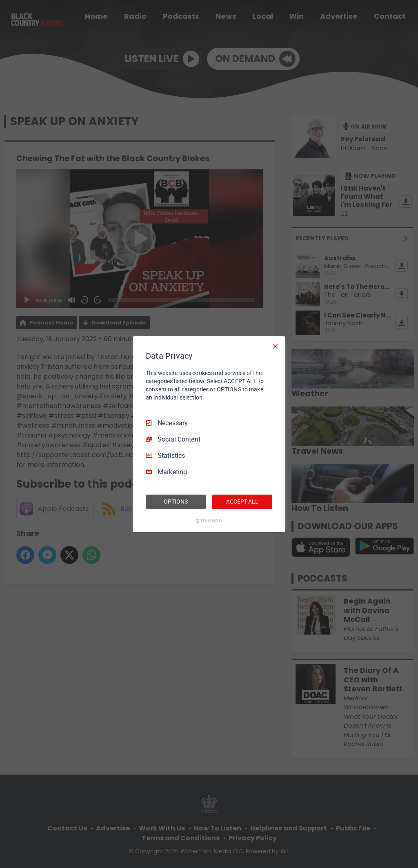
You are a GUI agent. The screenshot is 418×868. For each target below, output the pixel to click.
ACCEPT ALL (242, 502)
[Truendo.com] (209, 521)
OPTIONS (176, 502)
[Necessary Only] (275, 346)
